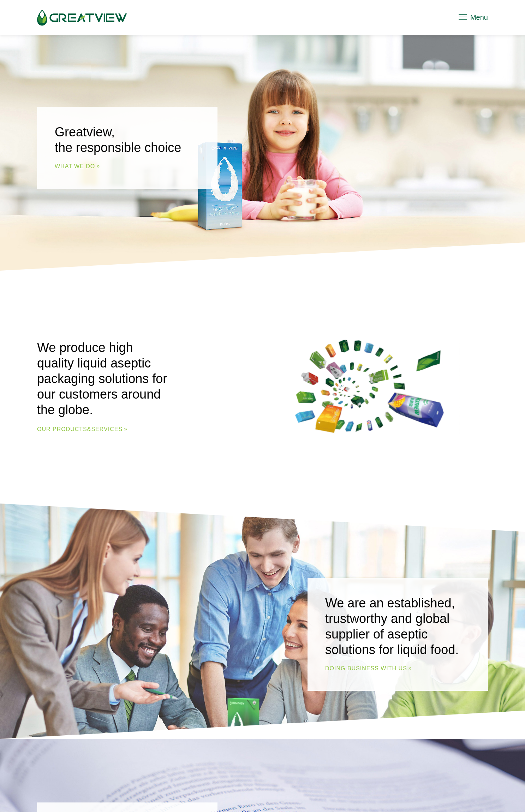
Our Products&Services (80, 429)
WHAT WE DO (75, 166)
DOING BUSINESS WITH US (366, 668)
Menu (473, 17)
